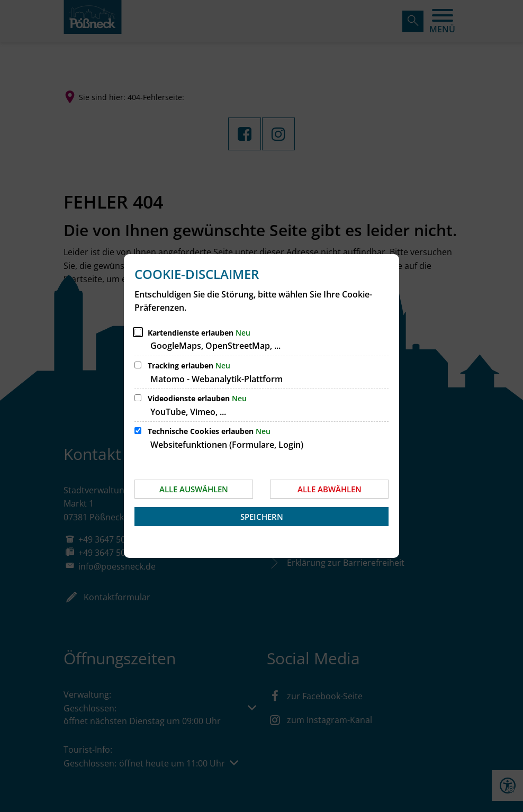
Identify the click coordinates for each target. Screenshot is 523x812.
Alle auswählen (194, 489)
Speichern (262, 517)
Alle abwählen (330, 489)
